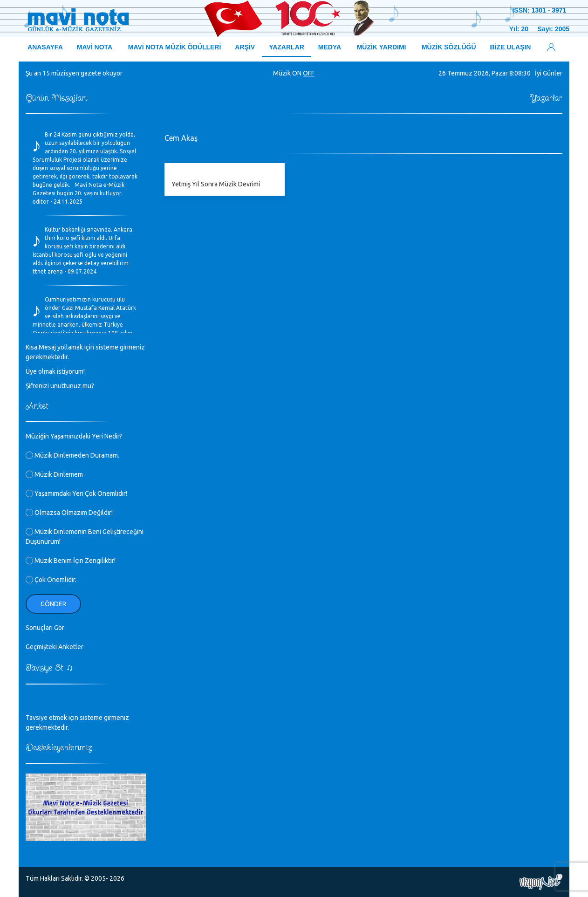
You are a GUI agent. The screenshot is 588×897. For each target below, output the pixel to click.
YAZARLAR (287, 47)
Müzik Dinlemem (54, 474)
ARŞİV (245, 47)
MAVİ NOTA (95, 47)
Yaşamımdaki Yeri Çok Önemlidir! (76, 493)
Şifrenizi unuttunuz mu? (60, 386)
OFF (309, 73)
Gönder (53, 604)
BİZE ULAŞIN (511, 47)
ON (297, 73)
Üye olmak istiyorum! (55, 371)
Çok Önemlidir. (51, 580)
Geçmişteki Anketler (55, 647)
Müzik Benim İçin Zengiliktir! (71, 561)
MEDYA (330, 47)
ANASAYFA (45, 47)
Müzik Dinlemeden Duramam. (72, 455)
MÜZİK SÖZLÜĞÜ (449, 47)
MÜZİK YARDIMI (382, 47)
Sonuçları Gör (45, 628)
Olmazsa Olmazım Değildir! (69, 513)
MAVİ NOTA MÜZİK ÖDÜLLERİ (175, 47)
